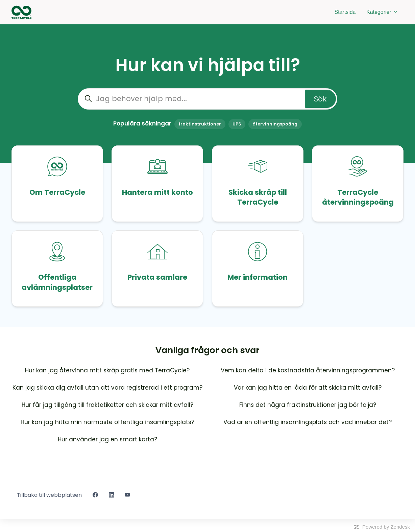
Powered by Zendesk (386, 527)
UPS (237, 124)
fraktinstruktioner (200, 124)
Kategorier (382, 12)
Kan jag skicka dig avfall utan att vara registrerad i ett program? (107, 388)
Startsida (345, 12)
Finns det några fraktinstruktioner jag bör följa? (308, 405)
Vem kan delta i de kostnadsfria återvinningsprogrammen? (308, 370)
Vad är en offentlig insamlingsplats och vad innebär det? (308, 422)
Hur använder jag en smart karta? (107, 439)
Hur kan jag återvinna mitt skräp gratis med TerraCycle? (107, 370)
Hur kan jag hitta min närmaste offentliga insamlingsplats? (107, 422)
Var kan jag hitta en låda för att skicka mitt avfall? (308, 388)
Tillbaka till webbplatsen (49, 495)
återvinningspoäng (275, 124)
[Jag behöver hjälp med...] (207, 99)
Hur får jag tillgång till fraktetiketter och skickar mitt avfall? (107, 405)
